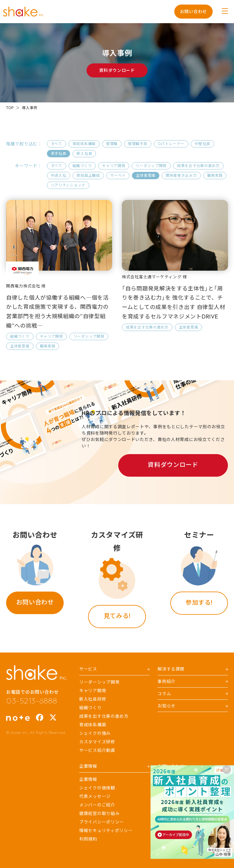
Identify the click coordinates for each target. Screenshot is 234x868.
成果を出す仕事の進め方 (198, 166)
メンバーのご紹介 (97, 805)
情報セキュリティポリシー (106, 831)
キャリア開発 (114, 166)
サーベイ (118, 175)
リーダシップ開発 (151, 166)
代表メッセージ (95, 796)
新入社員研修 (93, 699)
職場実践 (215, 175)
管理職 (112, 144)
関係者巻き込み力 (181, 175)
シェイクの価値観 (97, 788)
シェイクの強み (95, 733)
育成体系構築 (84, 144)
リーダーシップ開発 (99, 682)
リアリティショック (68, 185)
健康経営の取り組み (99, 813)
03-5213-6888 (32, 701)
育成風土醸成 (88, 175)
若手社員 (59, 153)
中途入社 (59, 175)
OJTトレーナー (171, 144)
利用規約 (88, 839)
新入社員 (84, 153)
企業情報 (88, 779)
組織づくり (82, 166)
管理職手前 (138, 144)
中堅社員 (202, 144)
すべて (57, 144)
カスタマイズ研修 (97, 742)
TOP (10, 108)
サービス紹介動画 (97, 750)
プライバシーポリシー (102, 822)
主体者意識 (146, 175)
